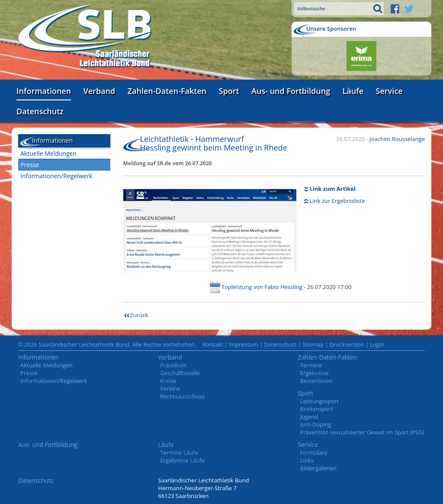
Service (389, 91)
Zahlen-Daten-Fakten (167, 91)
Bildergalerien (318, 468)
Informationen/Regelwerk (56, 176)
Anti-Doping (316, 424)
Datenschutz (40, 111)
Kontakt (213, 344)
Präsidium (173, 365)
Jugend (309, 417)
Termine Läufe (179, 453)
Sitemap (313, 344)
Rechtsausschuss (182, 396)
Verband (100, 91)
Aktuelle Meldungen (48, 153)
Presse (30, 165)
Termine (311, 365)
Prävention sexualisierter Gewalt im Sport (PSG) (362, 432)
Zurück (139, 315)
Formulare (314, 453)
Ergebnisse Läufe (182, 460)
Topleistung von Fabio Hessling (262, 287)
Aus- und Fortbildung (291, 91)
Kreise (168, 381)
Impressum (243, 344)
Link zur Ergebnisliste (337, 201)
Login (377, 344)
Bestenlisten (316, 381)
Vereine (170, 388)
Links (307, 460)
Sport (229, 91)
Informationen (44, 91)
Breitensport (317, 409)
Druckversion (347, 344)
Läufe (353, 91)
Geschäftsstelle (180, 373)
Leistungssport (319, 401)
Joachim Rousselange (397, 139)
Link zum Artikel (333, 189)
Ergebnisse (315, 373)
